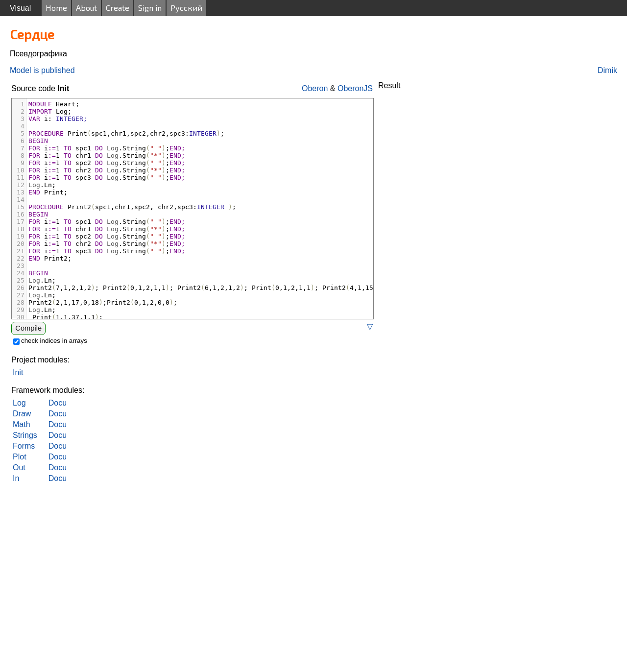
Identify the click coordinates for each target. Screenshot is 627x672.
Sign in (150, 8)
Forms (24, 446)
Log (19, 403)
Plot (20, 457)
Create (118, 8)
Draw (22, 414)
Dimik (607, 70)
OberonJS (355, 88)
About (86, 8)
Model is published (42, 70)
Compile (28, 328)
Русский (186, 8)
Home (56, 8)
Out (19, 468)
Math (22, 424)
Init (18, 372)
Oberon (315, 88)
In (16, 478)
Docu (58, 403)
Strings (25, 435)
